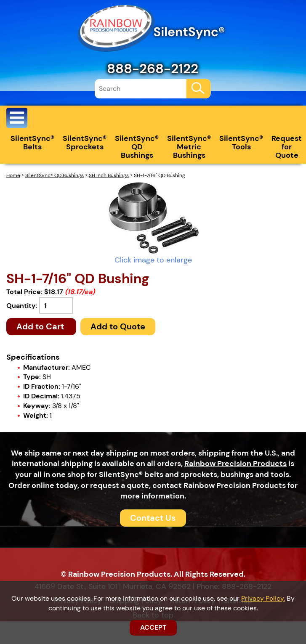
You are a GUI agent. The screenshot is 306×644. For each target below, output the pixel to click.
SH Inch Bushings (109, 175)
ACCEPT (153, 627)
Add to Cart (41, 326)
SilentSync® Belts (32, 143)
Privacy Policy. (263, 598)
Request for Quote (287, 147)
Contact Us (153, 518)
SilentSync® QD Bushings (137, 147)
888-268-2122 (153, 69)
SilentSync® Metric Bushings (189, 147)
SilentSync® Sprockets (85, 143)
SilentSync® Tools (241, 143)
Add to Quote (118, 326)
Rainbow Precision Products (235, 464)
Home (13, 175)
